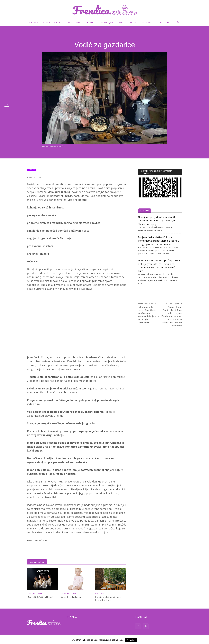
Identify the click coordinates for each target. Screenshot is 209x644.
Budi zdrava (75, 22)
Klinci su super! (53, 22)
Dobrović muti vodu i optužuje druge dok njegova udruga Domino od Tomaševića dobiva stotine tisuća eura (159, 266)
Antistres (165, 22)
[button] (179, 23)
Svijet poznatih (129, 22)
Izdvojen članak (35, 593)
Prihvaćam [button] (131, 640)
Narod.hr (145, 210)
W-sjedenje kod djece (71, 597)
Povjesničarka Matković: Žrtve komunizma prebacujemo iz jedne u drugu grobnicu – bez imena (159, 241)
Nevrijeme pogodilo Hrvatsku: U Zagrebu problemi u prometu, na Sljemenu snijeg (157, 220)
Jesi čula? (34, 22)
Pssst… (92, 22)
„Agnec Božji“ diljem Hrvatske (41, 597)
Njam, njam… (108, 22)
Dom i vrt (149, 22)
